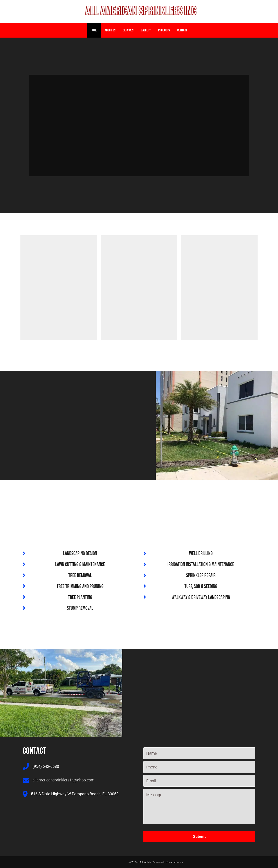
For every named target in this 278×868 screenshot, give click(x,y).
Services (128, 30)
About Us (110, 30)
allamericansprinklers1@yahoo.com (63, 780)
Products (164, 30)
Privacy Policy (174, 862)
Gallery (146, 30)
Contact (182, 30)
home (94, 30)
